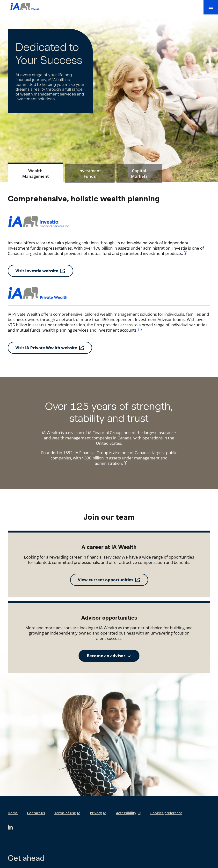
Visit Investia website (37, 271)
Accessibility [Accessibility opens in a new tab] (126, 813)
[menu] (211, 7)
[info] (185, 253)
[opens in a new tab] (10, 827)
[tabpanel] (109, 274)
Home (13, 813)
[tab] (36, 173)
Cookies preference (166, 813)
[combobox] (109, 656)
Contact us (36, 813)
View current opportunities (105, 580)
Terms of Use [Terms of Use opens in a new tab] (65, 813)
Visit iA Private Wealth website (46, 348)
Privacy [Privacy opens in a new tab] (96, 813)
